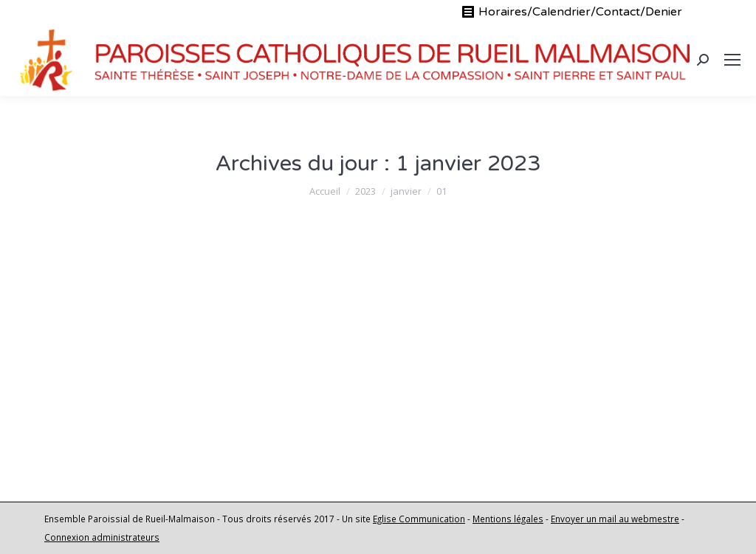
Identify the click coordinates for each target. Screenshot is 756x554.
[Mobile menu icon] (732, 60)
